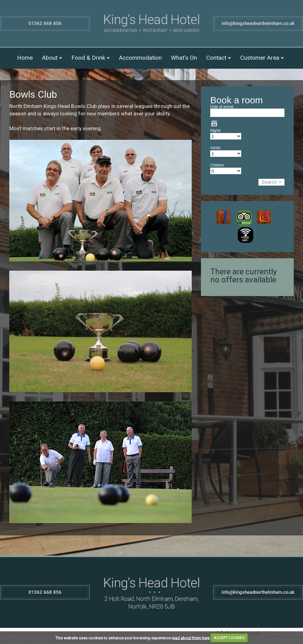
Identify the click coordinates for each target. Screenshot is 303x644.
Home (25, 58)
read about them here (191, 638)
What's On (184, 58)
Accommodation (140, 58)
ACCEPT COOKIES (229, 638)
